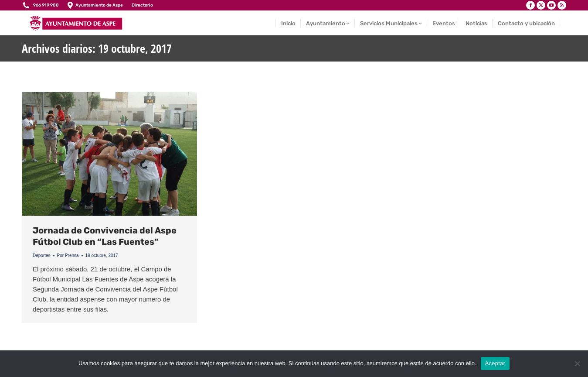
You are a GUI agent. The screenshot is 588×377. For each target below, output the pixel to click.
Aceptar (495, 363)
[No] (577, 363)
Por (68, 255)
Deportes (42, 255)
